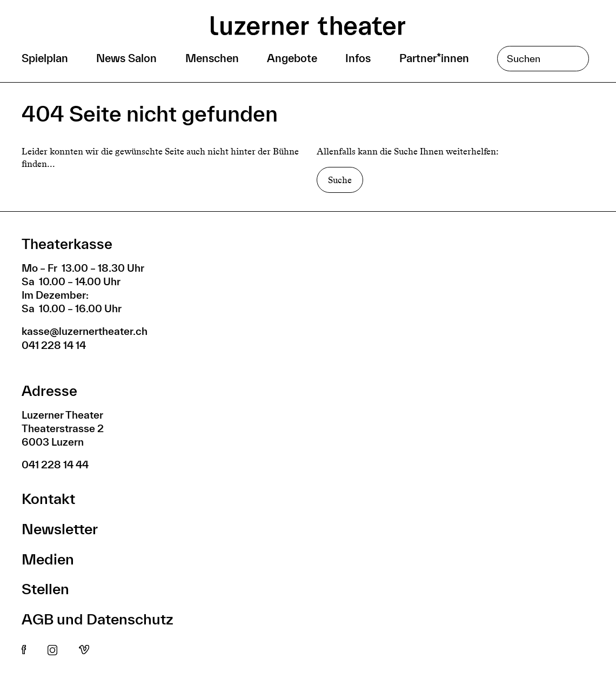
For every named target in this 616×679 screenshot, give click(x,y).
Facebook (24, 650)
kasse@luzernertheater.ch (85, 331)
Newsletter (60, 529)
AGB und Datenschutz (98, 619)
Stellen (45, 589)
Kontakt (48, 498)
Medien (48, 559)
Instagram (52, 650)
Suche (340, 180)
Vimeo (84, 650)
